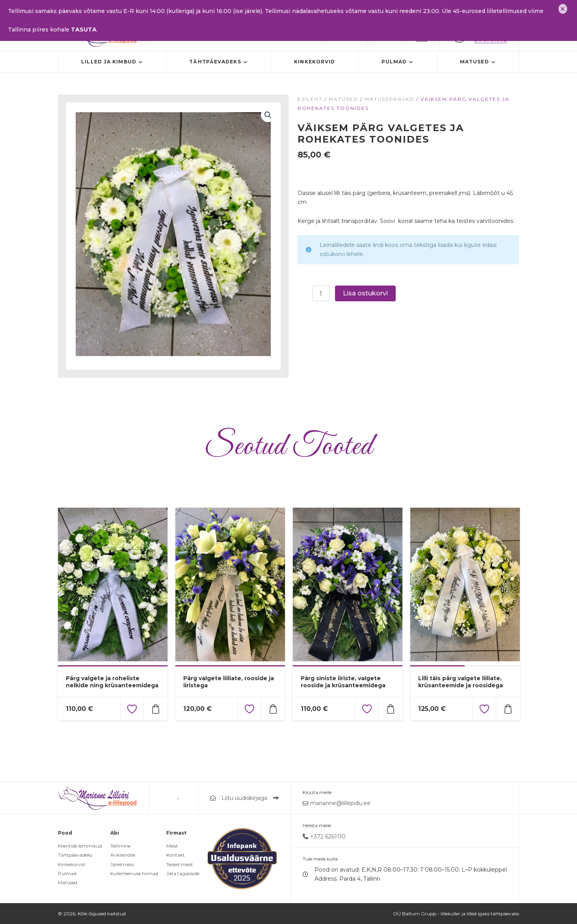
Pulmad (398, 62)
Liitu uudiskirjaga (244, 798)
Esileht (310, 99)
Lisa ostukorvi (365, 293)
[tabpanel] (113, 586)
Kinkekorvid (315, 62)
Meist (172, 846)
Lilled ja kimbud (112, 62)
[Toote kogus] (321, 293)
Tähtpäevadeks (218, 62)
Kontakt (176, 855)
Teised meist (180, 864)
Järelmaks (122, 864)
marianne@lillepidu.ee (337, 803)
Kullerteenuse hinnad (134, 873)
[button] (268, 115)
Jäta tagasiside (183, 873)
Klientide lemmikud (80, 846)
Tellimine (120, 846)
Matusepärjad (389, 99)
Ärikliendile (123, 855)
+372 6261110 (324, 837)
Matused (478, 62)
